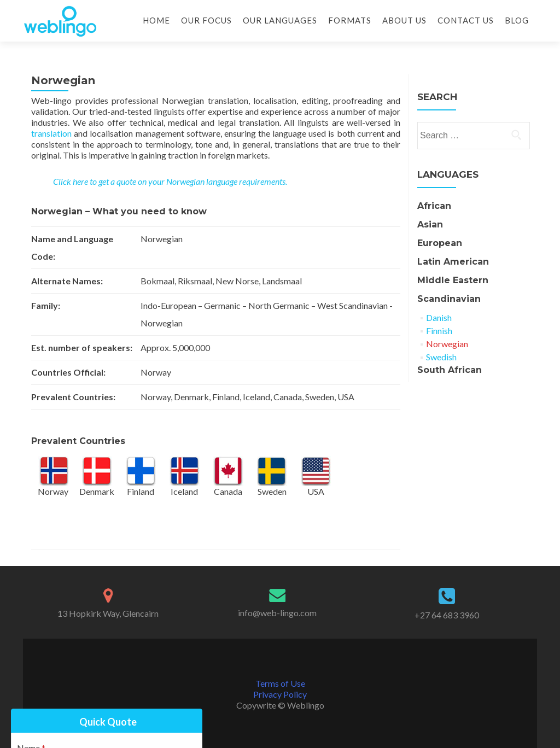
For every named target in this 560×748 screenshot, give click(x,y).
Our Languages (280, 20)
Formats (350, 20)
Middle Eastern (453, 280)
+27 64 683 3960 (447, 615)
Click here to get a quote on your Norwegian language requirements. (170, 181)
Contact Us (466, 20)
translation (51, 133)
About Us (404, 20)
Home (156, 20)
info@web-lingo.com (277, 613)
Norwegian (447, 344)
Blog (517, 20)
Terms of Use (280, 683)
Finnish (439, 331)
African (434, 206)
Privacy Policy (280, 694)
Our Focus (206, 20)
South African (450, 370)
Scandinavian (449, 299)
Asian (430, 224)
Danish (439, 317)
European (440, 243)
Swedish (441, 357)
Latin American (453, 262)
